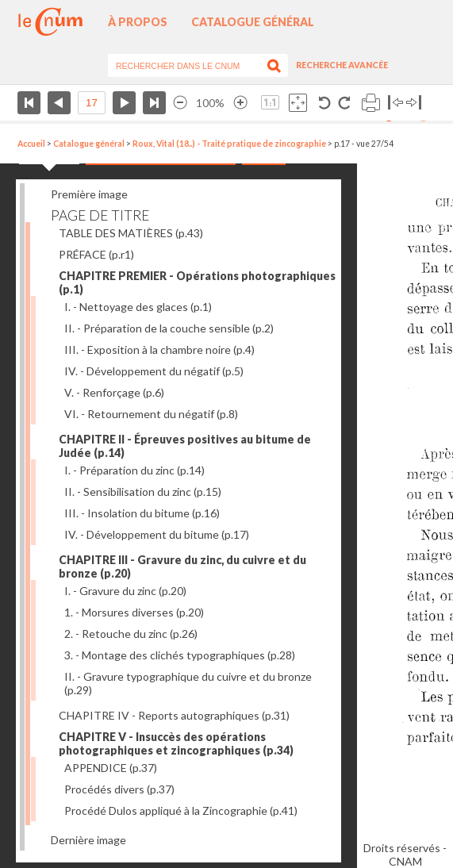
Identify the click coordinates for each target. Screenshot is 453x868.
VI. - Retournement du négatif (151, 414)
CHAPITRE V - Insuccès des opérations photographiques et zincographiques (176, 743)
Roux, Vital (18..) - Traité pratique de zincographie (229, 144)
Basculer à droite (414, 103)
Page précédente (59, 103)
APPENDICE (111, 768)
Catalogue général (253, 22)
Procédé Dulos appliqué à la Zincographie (181, 810)
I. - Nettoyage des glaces (138, 307)
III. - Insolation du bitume (142, 513)
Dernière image (88, 840)
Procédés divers (119, 789)
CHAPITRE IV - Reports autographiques (174, 715)
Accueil (31, 144)
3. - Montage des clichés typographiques (180, 655)
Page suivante (124, 103)
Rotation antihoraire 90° (325, 103)
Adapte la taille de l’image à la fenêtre (298, 103)
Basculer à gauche (395, 103)
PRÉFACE (96, 254)
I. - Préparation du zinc (134, 470)
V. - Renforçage (114, 392)
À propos (138, 22)
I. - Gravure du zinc (125, 591)
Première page (29, 103)
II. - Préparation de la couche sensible (169, 328)
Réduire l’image (180, 103)
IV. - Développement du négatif (154, 371)
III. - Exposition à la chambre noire (159, 350)
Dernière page (154, 103)
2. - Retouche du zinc (131, 634)
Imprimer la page (371, 103)
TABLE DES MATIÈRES (131, 233)
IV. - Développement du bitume (157, 534)
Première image (89, 194)
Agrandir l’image (240, 103)
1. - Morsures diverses (134, 612)
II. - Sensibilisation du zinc (143, 492)
